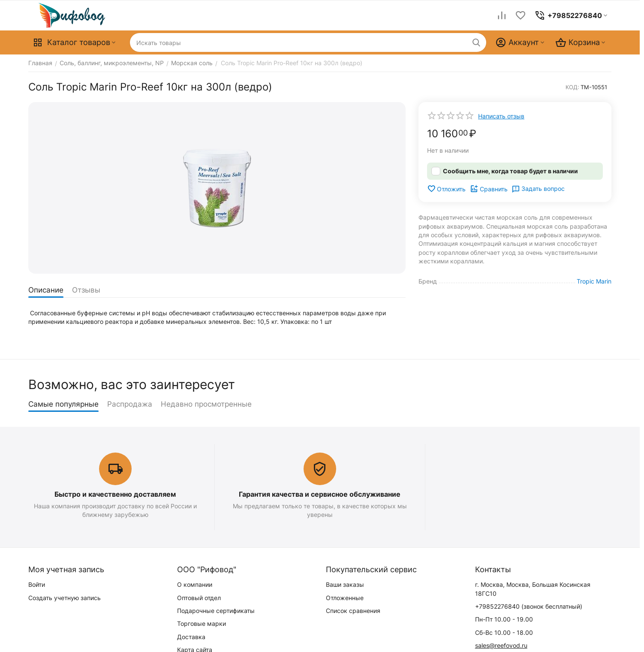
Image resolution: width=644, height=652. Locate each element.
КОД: (572, 87)
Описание (46, 290)
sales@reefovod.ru (501, 645)
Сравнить (489, 189)
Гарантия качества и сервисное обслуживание (320, 494)
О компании (195, 584)
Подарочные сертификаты (216, 611)
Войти (37, 584)
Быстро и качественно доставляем (115, 494)
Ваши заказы (345, 584)
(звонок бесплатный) (529, 606)
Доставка (191, 637)
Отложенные (345, 598)
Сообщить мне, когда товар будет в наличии (510, 171)
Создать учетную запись (65, 598)
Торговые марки (202, 623)
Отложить (446, 189)
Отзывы (86, 290)
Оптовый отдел (199, 598)
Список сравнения (353, 611)
